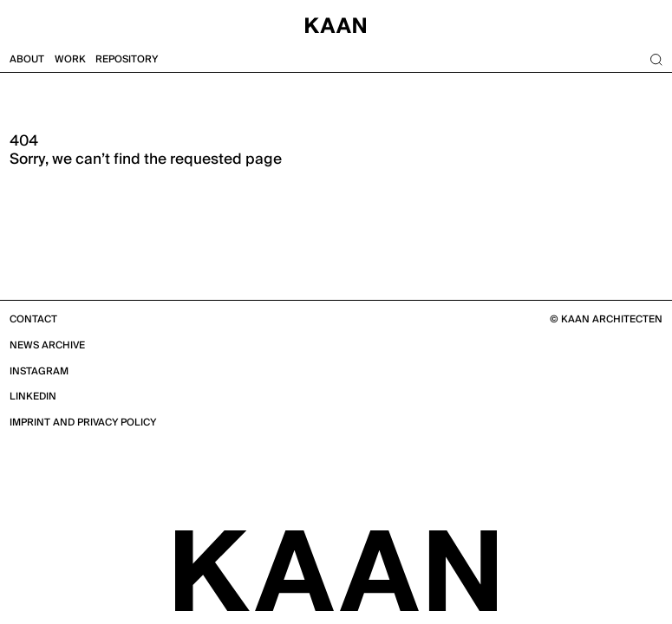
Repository (127, 59)
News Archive (47, 345)
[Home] (336, 23)
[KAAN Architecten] (336, 569)
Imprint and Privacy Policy (83, 422)
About (27, 59)
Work (70, 59)
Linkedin (33, 396)
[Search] (656, 60)
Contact (33, 319)
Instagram (39, 371)
